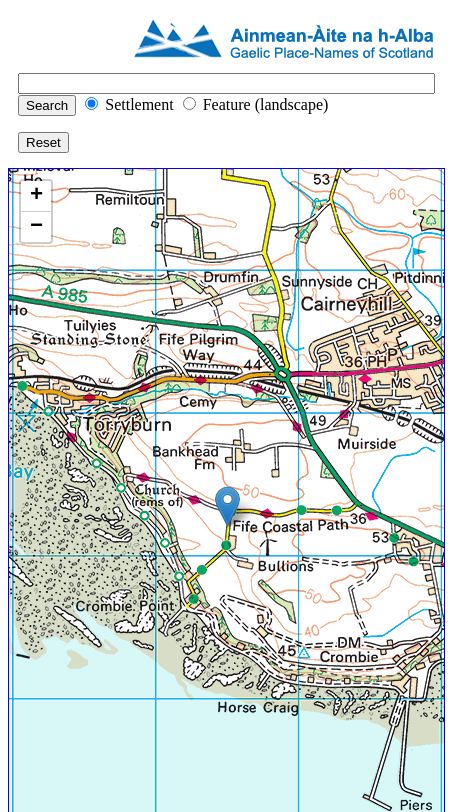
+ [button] (36, 196)
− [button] (36, 227)
